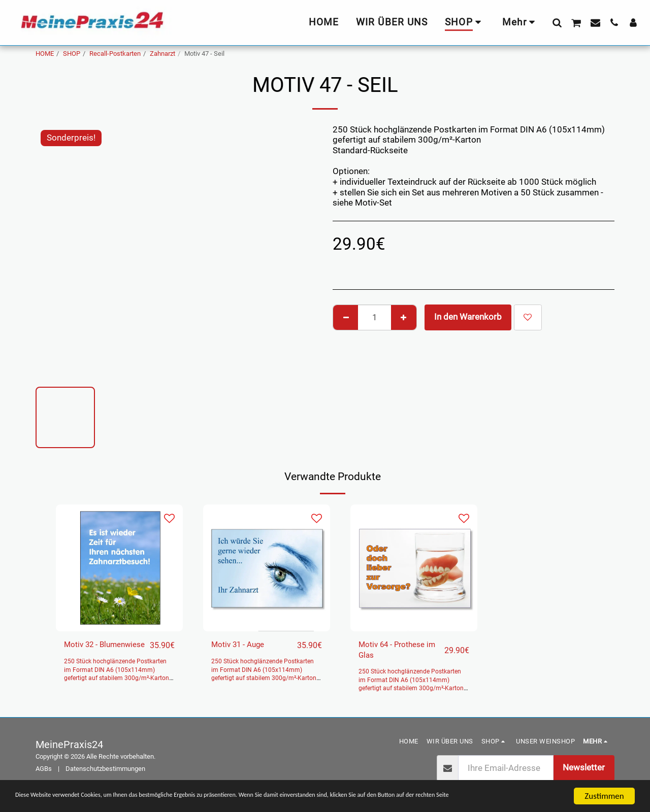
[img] (119, 568)
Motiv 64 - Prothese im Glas (396, 652)
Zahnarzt (162, 54)
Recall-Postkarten (115, 54)
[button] (557, 22)
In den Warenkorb (468, 317)
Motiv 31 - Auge (241, 645)
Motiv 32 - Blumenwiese (90, 652)
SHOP (72, 54)
